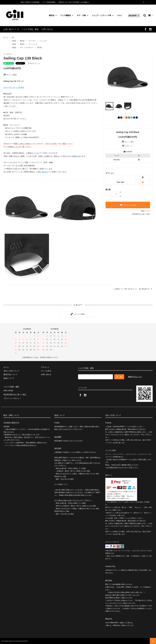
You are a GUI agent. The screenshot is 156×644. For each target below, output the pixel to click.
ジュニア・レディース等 (101, 15)
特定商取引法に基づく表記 (141, 214)
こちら (17, 147)
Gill (13, 37)
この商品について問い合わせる (125, 289)
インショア (43, 41)
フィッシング (33, 44)
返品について (146, 211)
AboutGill (132, 16)
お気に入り (128, 146)
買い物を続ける (146, 289)
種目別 (52, 15)
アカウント (148, 2)
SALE (120, 15)
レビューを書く (78, 314)
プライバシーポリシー (12, 398)
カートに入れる (128, 205)
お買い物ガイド (10, 29)
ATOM (10, 390)
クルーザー (32, 41)
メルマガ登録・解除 (30, 29)
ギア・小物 (81, 15)
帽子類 (40, 48)
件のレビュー (34, 63)
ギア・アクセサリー (27, 48)
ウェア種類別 (66, 15)
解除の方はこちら (135, 377)
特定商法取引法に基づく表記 (15, 394)
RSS (5, 390)
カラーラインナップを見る (14, 87)
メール (36, 153)
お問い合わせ (47, 29)
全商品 (14, 41)
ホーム (6, 37)
